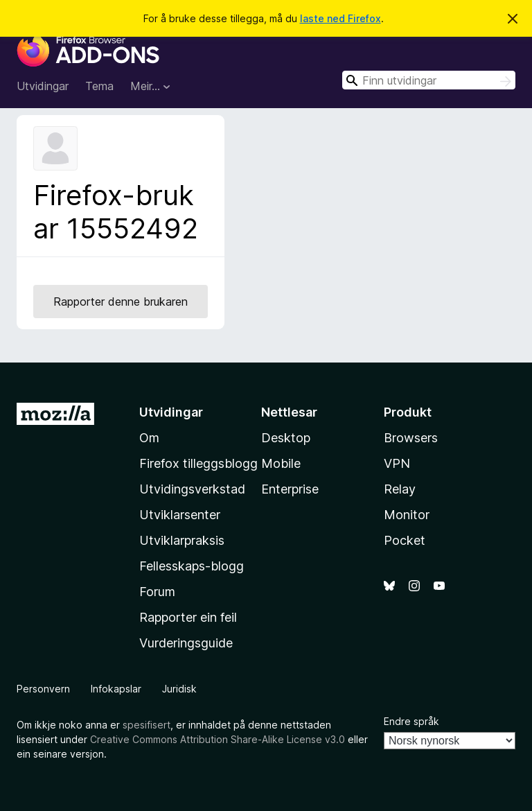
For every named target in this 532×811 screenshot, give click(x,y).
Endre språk (411, 721)
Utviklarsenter (180, 515)
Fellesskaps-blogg (192, 566)
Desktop (286, 438)
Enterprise (290, 489)
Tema (99, 86)
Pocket (405, 540)
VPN (397, 463)
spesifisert (147, 725)
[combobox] (429, 80)
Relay (400, 489)
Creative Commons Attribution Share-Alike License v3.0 (218, 739)
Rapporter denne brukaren (121, 302)
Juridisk (179, 689)
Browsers (411, 438)
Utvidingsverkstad (192, 489)
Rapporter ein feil (188, 617)
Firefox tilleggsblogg (198, 463)
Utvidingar (43, 86)
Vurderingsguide (186, 643)
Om (149, 438)
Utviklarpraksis (182, 540)
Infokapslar (116, 689)
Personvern (43, 689)
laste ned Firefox (340, 18)
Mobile (281, 463)
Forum (157, 592)
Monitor (407, 515)
